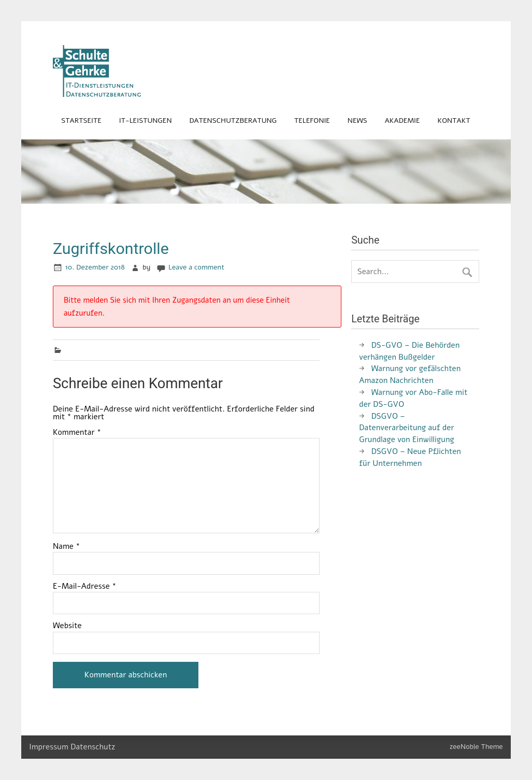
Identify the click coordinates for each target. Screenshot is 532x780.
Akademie (402, 120)
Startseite (81, 120)
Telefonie (312, 120)
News (357, 120)
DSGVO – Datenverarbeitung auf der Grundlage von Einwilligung (406, 428)
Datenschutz (93, 747)
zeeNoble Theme (476, 747)
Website (67, 626)
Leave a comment (196, 267)
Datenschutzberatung (233, 120)
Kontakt (454, 120)
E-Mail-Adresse (85, 586)
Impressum (49, 747)
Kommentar (77, 432)
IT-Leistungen (146, 120)
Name (67, 547)
